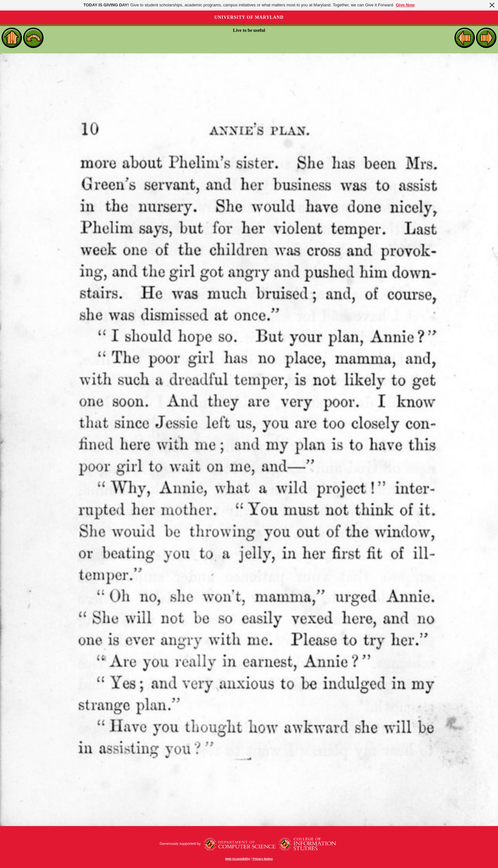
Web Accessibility (238, 859)
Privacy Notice (263, 859)
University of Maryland (249, 17)
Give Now (405, 5)
